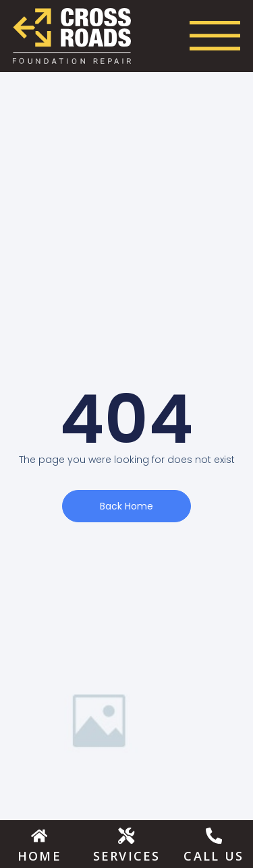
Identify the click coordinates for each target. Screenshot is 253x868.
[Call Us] (214, 835)
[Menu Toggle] (215, 36)
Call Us (214, 856)
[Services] (126, 835)
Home (39, 856)
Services (127, 856)
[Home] (39, 835)
